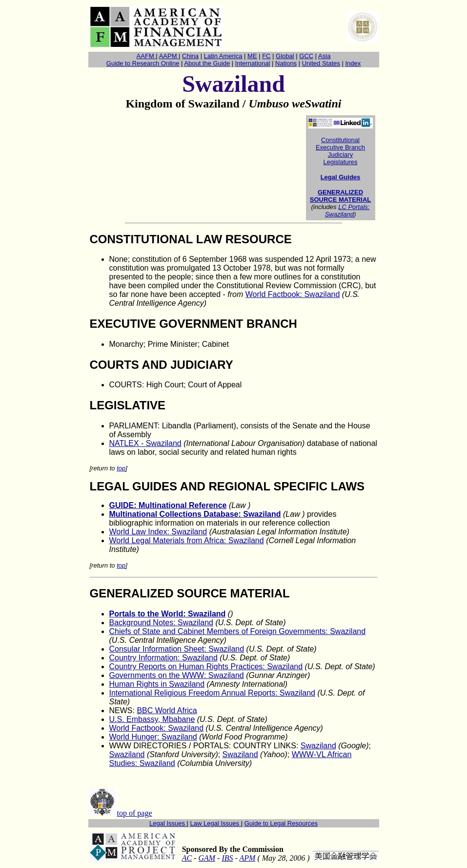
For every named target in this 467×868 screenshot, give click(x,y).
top (121, 468)
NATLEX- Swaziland (145, 443)
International (253, 63)
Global (285, 56)
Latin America (223, 56)
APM (248, 858)
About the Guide (207, 63)
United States (321, 63)
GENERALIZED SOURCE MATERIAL (340, 196)
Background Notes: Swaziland (161, 623)
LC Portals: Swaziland (347, 211)
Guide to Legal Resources (281, 823)
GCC (306, 56)
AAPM (169, 56)
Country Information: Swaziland (163, 658)
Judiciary (340, 155)
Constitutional (340, 140)
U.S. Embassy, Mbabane (152, 719)
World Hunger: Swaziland (153, 737)
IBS (227, 858)
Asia (324, 56)
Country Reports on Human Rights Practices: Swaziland (206, 667)
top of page (135, 813)
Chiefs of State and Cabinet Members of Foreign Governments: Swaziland (238, 631)
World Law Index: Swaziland (158, 532)
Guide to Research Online (143, 63)
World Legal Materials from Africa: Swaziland (187, 540)
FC (266, 56)
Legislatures (340, 162)
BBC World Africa (167, 710)
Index (353, 63)
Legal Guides (341, 177)
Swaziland (318, 746)
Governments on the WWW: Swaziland (177, 675)
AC (187, 858)
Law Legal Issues (216, 823)
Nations (286, 63)
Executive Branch (340, 147)
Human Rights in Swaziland (157, 684)
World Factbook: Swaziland (293, 294)
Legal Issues (168, 823)
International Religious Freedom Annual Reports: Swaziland (212, 693)
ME (252, 56)
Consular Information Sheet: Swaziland (177, 649)
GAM (207, 858)
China (190, 56)
